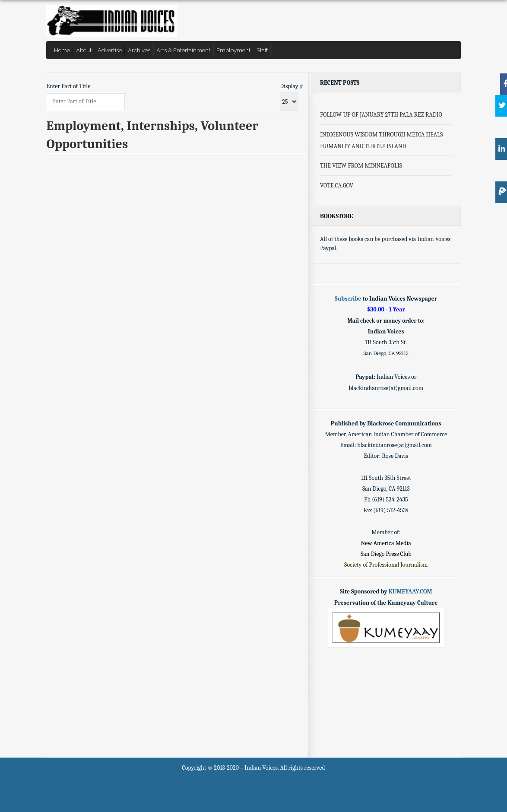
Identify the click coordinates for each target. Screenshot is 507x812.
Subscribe (348, 299)
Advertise (110, 50)
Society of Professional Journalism (386, 565)
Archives (139, 50)
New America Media (386, 543)
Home (62, 50)
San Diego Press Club (386, 554)
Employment (233, 50)
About (84, 50)
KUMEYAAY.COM (410, 592)
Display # (292, 86)
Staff (262, 50)
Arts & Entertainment (183, 50)
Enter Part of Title (69, 86)
